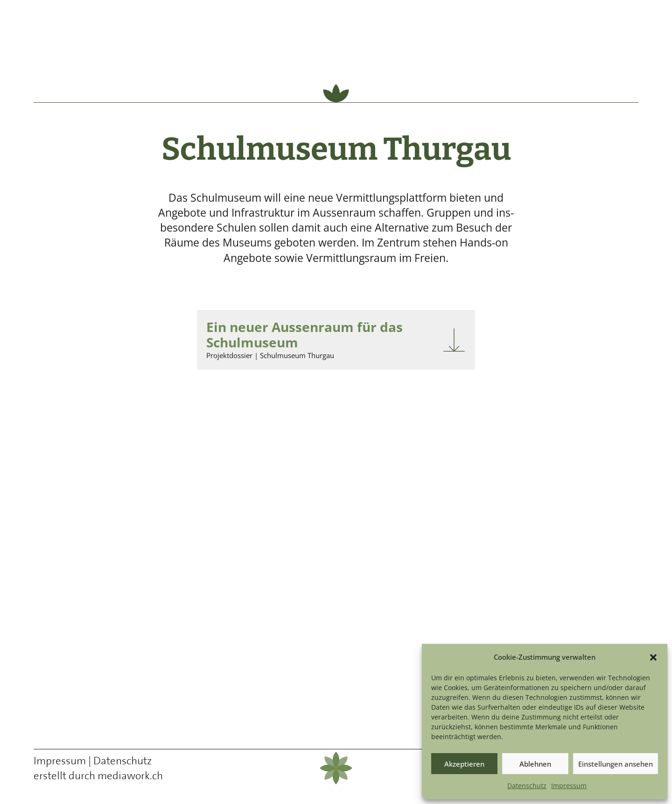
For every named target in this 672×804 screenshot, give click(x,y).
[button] (653, 657)
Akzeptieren (464, 764)
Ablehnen (535, 764)
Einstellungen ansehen (616, 764)
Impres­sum (569, 786)
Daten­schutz (527, 786)
